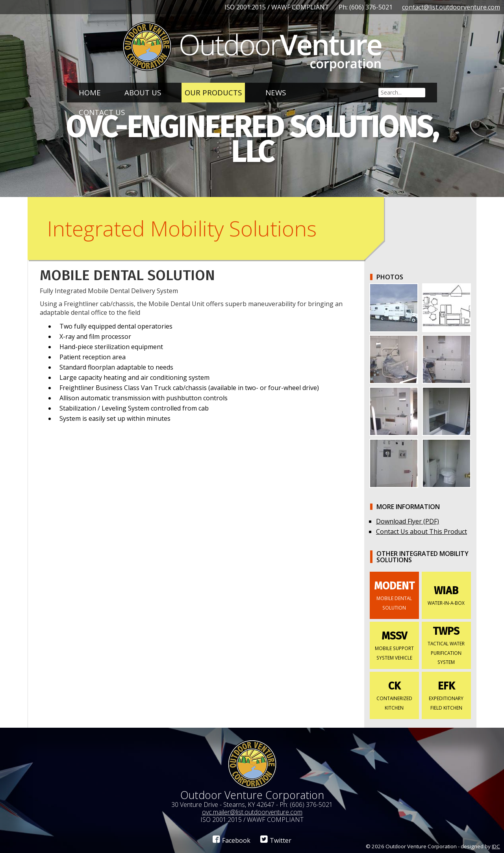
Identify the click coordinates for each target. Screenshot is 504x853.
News (276, 92)
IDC (496, 846)
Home (90, 92)
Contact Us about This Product (422, 531)
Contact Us (102, 112)
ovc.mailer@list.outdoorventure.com (252, 812)
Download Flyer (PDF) (408, 521)
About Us (143, 92)
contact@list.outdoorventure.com (451, 7)
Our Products (213, 92)
